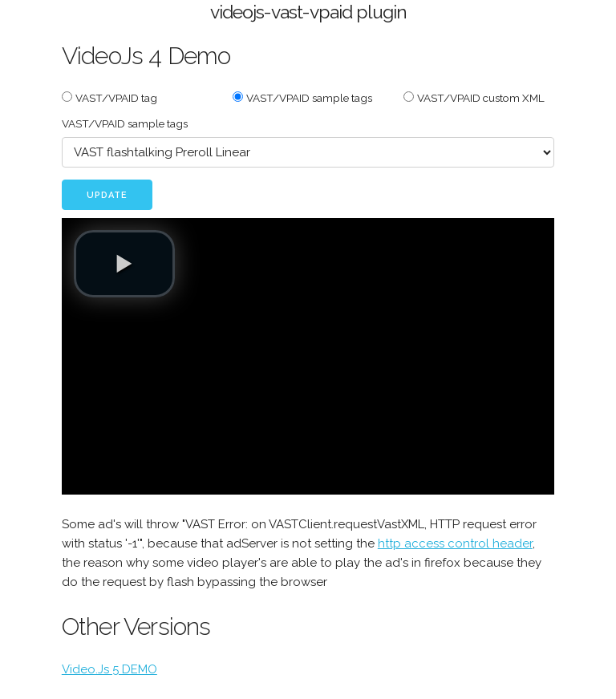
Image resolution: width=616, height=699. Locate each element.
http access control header (455, 543)
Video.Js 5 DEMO (109, 669)
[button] (124, 264)
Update (107, 195)
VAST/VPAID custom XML (481, 98)
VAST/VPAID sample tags (309, 98)
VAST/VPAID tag (116, 98)
